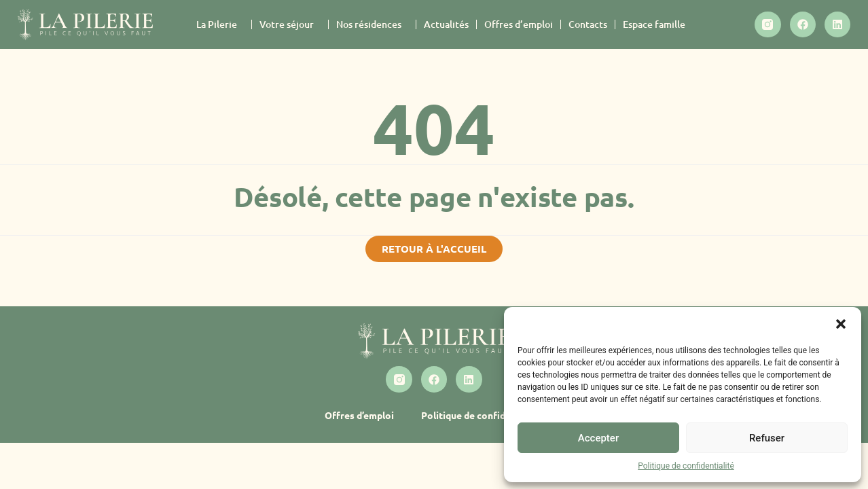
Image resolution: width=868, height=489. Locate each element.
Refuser (767, 438)
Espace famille (654, 24)
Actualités (446, 24)
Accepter (598, 438)
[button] (841, 324)
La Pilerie (220, 24)
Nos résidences (372, 24)
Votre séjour (290, 24)
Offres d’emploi (519, 24)
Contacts (588, 24)
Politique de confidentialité (686, 466)
